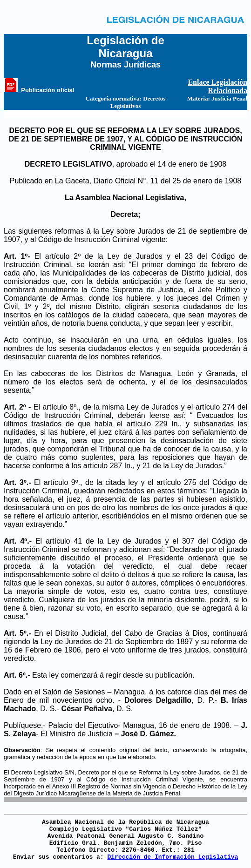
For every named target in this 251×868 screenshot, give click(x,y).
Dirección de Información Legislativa (173, 857)
